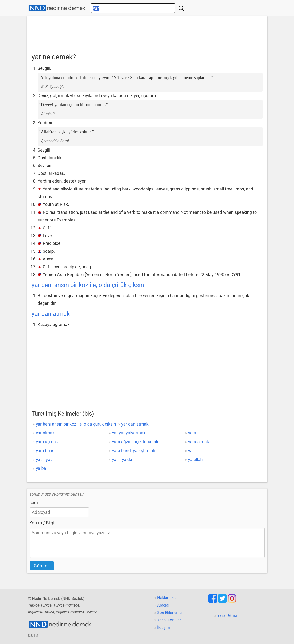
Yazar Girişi (227, 616)
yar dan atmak (51, 314)
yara (192, 433)
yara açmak (47, 442)
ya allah (196, 459)
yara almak (199, 442)
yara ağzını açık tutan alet (136, 442)
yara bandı (46, 451)
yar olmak (45, 433)
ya (190, 451)
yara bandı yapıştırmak (134, 451)
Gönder (42, 566)
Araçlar (163, 605)
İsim (34, 502)
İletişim (164, 628)
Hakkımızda (167, 598)
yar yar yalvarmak (129, 433)
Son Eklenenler (170, 613)
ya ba (41, 468)
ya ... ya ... (45, 459)
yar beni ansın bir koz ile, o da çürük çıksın (88, 285)
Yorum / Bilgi (42, 523)
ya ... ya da (122, 459)
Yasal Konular (169, 620)
